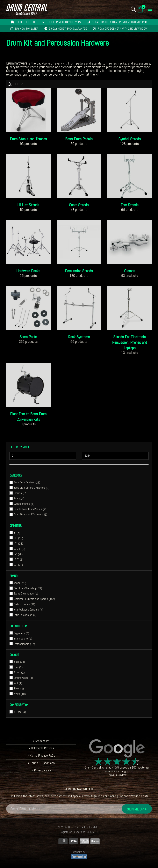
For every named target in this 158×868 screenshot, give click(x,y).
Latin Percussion (23, 615)
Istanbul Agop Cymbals (26, 610)
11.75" (17, 549)
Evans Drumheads (24, 594)
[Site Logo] (27, 9)
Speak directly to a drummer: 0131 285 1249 (120, 22)
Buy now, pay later (26, 29)
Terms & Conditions (42, 763)
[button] (133, 9)
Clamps (18, 493)
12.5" (16, 559)
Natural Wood (21, 678)
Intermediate (21, 639)
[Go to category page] (28, 110)
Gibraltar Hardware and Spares (31, 599)
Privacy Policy (42, 770)
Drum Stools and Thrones (28, 514)
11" (15, 543)
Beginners (19, 633)
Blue (16, 667)
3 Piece (18, 712)
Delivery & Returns (43, 748)
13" (15, 565)
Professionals (21, 644)
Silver (17, 689)
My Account (42, 741)
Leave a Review (117, 775)
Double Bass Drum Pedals (28, 509)
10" (15, 538)
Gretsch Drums (22, 604)
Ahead (17, 583)
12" (15, 554)
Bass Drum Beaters (24, 482)
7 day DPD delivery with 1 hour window (123, 29)
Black (16, 662)
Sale (16, 498)
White (17, 694)
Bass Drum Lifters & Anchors (29, 488)
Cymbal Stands (22, 504)
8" (15, 533)
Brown (17, 672)
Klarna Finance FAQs (42, 755)
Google (124, 771)
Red (16, 683)
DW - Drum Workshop (25, 588)
